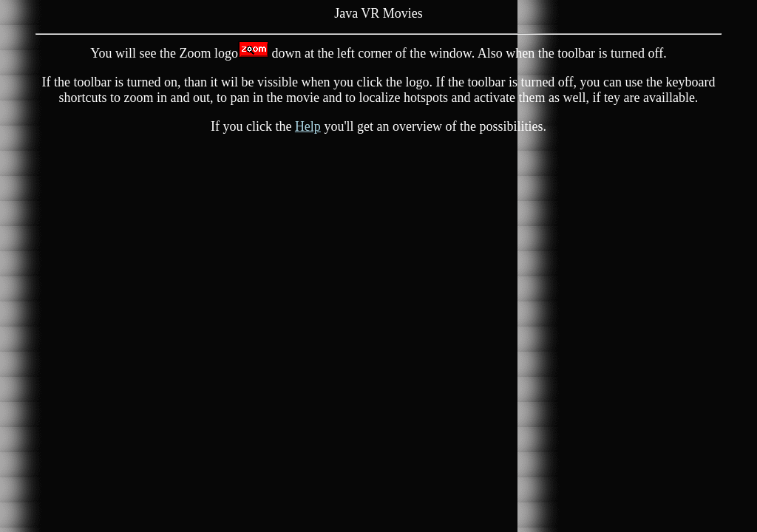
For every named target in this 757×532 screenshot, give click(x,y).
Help (308, 126)
